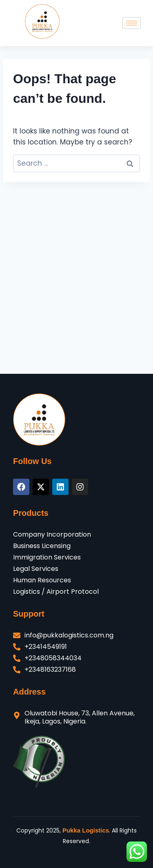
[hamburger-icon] (132, 23)
